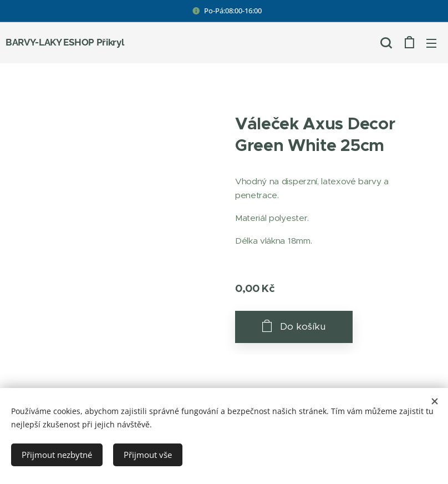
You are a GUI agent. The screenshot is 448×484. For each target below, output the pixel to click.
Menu (431, 43)
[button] (386, 43)
